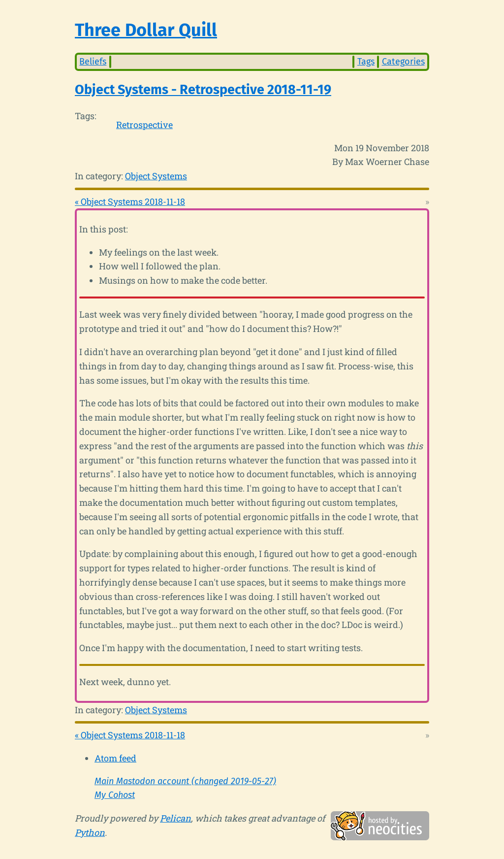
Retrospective (144, 125)
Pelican (175, 818)
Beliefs (93, 62)
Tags (366, 62)
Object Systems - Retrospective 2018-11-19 (203, 90)
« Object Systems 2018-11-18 (130, 201)
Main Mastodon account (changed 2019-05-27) (185, 781)
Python (90, 832)
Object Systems (156, 176)
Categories (403, 62)
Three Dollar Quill (146, 30)
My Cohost (115, 795)
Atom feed (115, 758)
